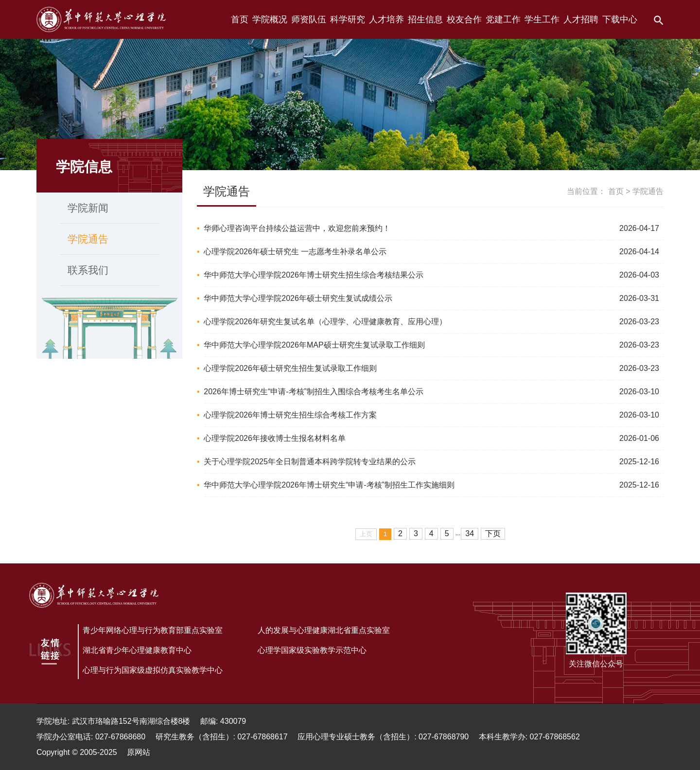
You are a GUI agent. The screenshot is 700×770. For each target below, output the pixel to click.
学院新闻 (88, 208)
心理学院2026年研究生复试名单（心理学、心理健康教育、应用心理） (325, 322)
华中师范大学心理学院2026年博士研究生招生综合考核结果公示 (314, 275)
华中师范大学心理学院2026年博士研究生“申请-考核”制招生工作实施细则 (329, 485)
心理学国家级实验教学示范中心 (312, 650)
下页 (493, 534)
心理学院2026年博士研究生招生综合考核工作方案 (290, 415)
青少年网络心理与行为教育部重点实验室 (153, 630)
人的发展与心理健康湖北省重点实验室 (324, 630)
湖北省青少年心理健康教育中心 (137, 650)
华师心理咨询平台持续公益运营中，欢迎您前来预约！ (297, 228)
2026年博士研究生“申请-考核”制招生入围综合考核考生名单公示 (314, 392)
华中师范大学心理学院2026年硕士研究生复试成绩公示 (298, 298)
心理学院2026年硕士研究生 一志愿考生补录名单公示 (295, 252)
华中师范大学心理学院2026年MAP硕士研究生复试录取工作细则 (314, 345)
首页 (616, 191)
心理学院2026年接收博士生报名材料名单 (275, 438)
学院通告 (88, 239)
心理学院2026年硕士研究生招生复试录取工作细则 (290, 368)
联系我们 (88, 270)
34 (470, 534)
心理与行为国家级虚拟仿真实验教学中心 (153, 670)
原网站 (139, 752)
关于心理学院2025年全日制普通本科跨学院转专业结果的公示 (310, 462)
